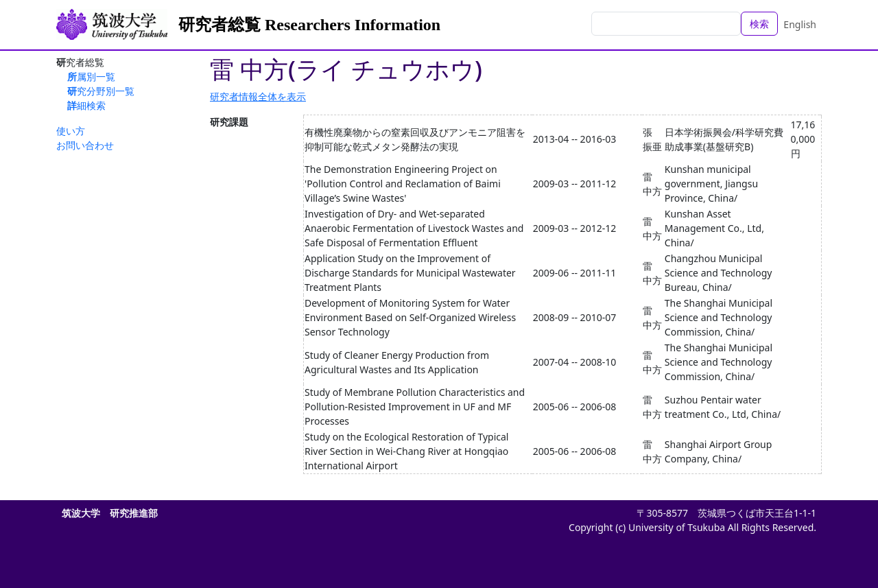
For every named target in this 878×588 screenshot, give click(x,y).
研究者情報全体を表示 (258, 96)
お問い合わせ (85, 145)
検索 (759, 24)
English (800, 24)
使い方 (71, 131)
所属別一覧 (91, 77)
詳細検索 (86, 105)
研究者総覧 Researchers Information (309, 25)
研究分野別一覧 (101, 91)
